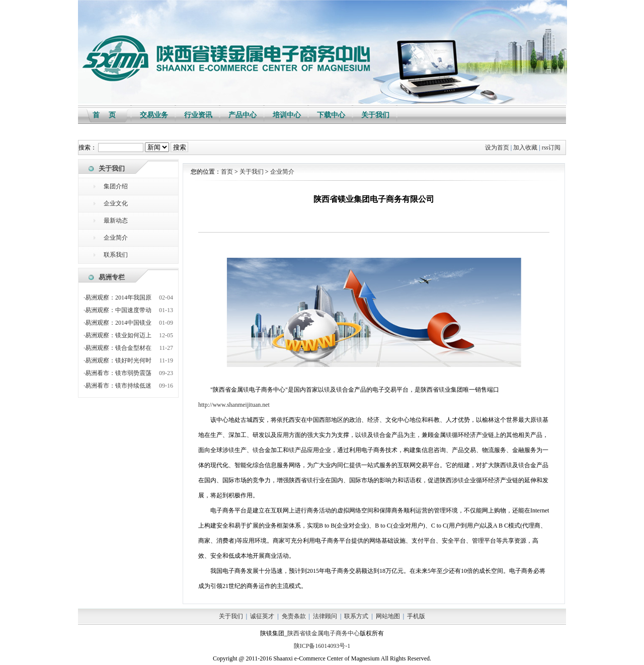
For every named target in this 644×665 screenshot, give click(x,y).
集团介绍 (116, 186)
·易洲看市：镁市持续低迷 (117, 386)
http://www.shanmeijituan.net (234, 405)
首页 (227, 172)
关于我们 (252, 172)
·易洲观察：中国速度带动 (117, 310)
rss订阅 (551, 147)
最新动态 (116, 220)
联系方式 (356, 616)
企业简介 (116, 238)
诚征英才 (262, 616)
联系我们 (116, 255)
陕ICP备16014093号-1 (322, 646)
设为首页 (497, 147)
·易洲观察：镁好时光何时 (117, 360)
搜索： (88, 147)
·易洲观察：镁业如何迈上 (117, 335)
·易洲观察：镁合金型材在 (117, 348)
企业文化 (116, 203)
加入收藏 (525, 147)
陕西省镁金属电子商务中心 (324, 633)
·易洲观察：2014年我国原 (117, 298)
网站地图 (388, 616)
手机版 (416, 616)
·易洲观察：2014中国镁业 (117, 323)
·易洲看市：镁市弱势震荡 (117, 373)
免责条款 (294, 616)
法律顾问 (325, 616)
